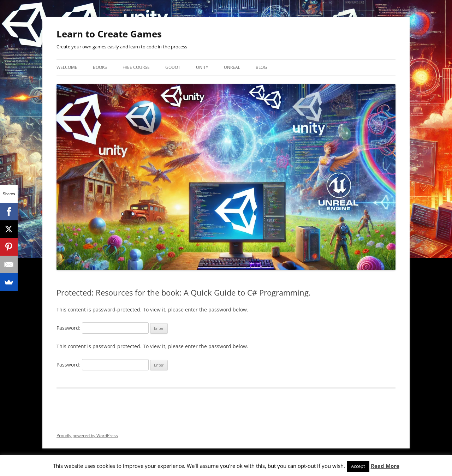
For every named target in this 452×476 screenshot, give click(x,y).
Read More (385, 466)
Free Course (136, 67)
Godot (173, 67)
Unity (202, 67)
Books (100, 67)
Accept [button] (358, 466)
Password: (103, 328)
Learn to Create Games (109, 34)
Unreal (232, 67)
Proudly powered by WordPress (87, 436)
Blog (261, 67)
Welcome (67, 67)
